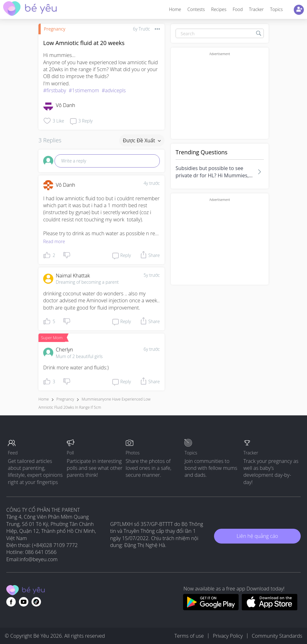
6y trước (152, 349)
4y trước (152, 183)
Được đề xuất (142, 140)
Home (175, 9)
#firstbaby (55, 90)
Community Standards (277, 636)
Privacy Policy (228, 636)
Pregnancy (55, 29)
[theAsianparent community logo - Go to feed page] (30, 9)
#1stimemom (84, 90)
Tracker (256, 9)
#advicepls (114, 90)
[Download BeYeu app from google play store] (211, 608)
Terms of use (189, 636)
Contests (196, 9)
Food (238, 9)
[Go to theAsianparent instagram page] (36, 602)
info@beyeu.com (39, 559)
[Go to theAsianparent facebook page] (11, 602)
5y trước (152, 275)
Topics (276, 9)
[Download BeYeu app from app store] (270, 608)
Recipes (219, 9)
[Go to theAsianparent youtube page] (24, 602)
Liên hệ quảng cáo (257, 536)
